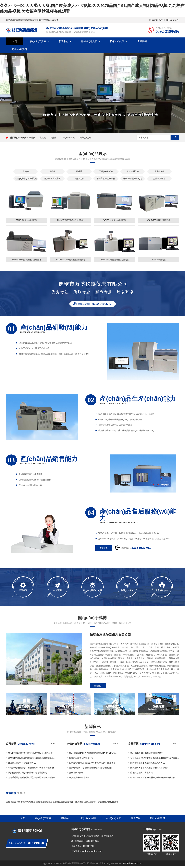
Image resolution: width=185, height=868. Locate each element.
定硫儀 (43, 138)
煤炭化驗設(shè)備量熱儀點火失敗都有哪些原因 (91, 769)
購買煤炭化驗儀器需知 (79, 779)
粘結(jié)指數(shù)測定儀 (26, 178)
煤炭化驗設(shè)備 (14, 803)
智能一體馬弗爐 (76, 803)
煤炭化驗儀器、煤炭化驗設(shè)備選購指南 (27, 774)
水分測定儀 (79, 178)
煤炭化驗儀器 (29, 803)
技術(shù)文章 (117, 41)
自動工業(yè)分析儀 (93, 803)
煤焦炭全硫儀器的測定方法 (81, 759)
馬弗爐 (53, 138)
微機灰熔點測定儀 (110, 803)
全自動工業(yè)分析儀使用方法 (22, 764)
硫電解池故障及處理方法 (141, 774)
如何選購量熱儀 (76, 774)
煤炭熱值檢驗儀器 (44, 803)
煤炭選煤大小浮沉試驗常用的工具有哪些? (149, 769)
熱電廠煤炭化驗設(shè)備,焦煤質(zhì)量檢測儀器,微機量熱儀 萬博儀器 (32, 769)
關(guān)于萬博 (156, 20)
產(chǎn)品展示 (89, 41)
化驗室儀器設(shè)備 (133, 178)
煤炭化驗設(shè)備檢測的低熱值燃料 (147, 754)
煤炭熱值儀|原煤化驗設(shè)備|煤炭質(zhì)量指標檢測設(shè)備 (94, 764)
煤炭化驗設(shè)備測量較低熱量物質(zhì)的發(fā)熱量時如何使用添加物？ (94, 754)
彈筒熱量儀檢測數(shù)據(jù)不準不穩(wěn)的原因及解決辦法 (155, 779)
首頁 (15, 41)
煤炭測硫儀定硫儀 (61, 803)
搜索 (175, 138)
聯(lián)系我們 (172, 20)
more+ (54, 745)
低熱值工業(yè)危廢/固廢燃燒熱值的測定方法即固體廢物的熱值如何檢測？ (155, 759)
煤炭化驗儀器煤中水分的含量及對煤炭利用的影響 (30, 754)
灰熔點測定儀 (85, 138)
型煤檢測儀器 (159, 178)
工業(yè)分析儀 (68, 138)
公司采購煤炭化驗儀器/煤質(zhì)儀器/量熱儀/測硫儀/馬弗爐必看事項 (32, 779)
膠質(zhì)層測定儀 (52, 178)
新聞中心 (63, 41)
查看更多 (104, 550)
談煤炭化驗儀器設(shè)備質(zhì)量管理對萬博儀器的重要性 (32, 759)
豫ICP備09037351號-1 (133, 865)
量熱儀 (32, 138)
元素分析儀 (159, 171)
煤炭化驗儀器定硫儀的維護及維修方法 (148, 764)
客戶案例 (142, 41)
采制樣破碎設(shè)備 (106, 178)
